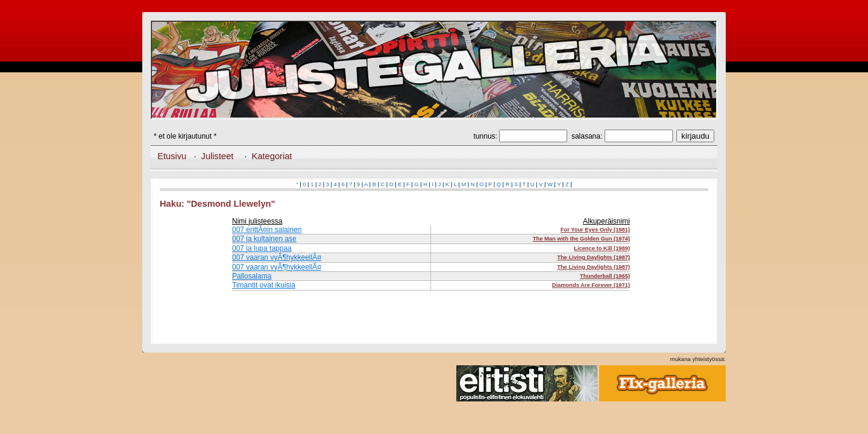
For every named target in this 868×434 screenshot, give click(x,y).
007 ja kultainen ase (264, 239)
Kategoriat (272, 156)
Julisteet (218, 156)
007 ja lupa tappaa (262, 248)
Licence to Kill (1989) (602, 248)
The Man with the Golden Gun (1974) (581, 239)
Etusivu (172, 156)
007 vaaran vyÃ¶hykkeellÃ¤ (277, 257)
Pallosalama (252, 276)
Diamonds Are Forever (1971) (591, 285)
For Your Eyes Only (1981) (595, 230)
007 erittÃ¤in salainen (267, 230)
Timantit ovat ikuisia (264, 285)
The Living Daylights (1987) (593, 257)
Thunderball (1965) (605, 276)
